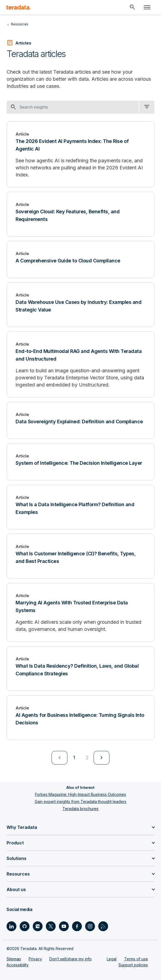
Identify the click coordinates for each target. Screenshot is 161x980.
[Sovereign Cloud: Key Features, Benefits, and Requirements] (80, 214)
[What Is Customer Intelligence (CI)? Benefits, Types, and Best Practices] (80, 556)
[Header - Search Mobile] (132, 7)
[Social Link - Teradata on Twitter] (51, 926)
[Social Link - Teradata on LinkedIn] (11, 926)
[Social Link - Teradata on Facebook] (77, 926)
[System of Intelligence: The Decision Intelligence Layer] (80, 462)
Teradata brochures (80, 809)
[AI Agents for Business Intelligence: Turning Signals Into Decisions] (80, 718)
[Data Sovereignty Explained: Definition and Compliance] (80, 420)
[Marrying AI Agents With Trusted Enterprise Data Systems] (80, 612)
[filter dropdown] (147, 107)
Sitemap (14, 959)
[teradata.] (19, 7)
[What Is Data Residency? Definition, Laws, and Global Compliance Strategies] (80, 669)
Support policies (133, 965)
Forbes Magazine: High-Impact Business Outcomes (80, 794)
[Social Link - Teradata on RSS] (103, 926)
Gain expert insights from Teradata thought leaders (80, 801)
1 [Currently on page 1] (74, 758)
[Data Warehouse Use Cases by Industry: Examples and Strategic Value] (80, 305)
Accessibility (18, 965)
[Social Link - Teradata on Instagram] (90, 926)
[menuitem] (59, 758)
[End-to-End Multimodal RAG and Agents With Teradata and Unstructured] (80, 364)
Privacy (35, 959)
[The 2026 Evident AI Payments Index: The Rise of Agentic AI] (80, 154)
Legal (112, 959)
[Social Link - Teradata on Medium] (38, 926)
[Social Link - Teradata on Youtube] (64, 926)
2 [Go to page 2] (87, 758)
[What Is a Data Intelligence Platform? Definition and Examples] (80, 507)
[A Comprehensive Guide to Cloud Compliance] (80, 259)
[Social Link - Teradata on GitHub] (25, 926)
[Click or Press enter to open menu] (147, 7)
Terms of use (136, 959)
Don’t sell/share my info (71, 959)
